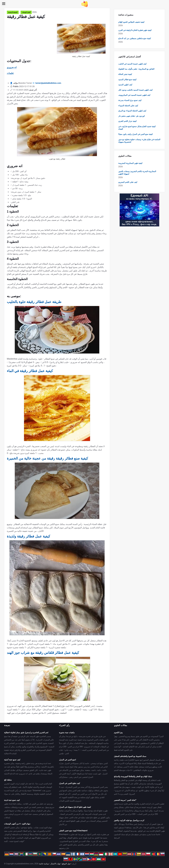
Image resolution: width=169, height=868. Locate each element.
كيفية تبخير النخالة (125, 74)
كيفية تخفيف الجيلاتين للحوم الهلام (131, 22)
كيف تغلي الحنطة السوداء (128, 106)
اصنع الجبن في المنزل (67, 760)
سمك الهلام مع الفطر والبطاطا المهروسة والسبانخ (133, 776)
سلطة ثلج (8, 780)
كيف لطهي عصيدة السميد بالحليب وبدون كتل (135, 90)
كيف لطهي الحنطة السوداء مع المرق (132, 111)
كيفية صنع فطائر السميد (127, 79)
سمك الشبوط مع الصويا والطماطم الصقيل (130, 756)
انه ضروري (12, 67)
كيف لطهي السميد (125, 85)
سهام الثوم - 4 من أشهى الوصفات (17, 824)
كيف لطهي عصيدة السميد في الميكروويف (134, 95)
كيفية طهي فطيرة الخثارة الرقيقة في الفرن (135, 30)
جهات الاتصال (56, 864)
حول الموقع (66, 864)
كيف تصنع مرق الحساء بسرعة (130, 100)
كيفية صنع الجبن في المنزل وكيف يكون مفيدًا (136, 134)
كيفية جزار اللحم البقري (127, 121)
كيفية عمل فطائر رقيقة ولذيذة (28, 536)
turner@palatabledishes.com (48, 83)
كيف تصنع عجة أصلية (12, 760)
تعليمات (10, 73)
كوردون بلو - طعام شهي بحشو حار (132, 116)
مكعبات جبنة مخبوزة (67, 733)
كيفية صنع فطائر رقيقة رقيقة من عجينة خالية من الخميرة (47, 458)
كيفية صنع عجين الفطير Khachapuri (73, 831)
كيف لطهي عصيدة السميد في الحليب (132, 64)
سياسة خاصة (44, 864)
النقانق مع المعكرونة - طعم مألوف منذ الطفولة (136, 69)
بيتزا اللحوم (118, 733)
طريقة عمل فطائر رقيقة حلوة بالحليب (34, 302)
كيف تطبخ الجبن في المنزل (70, 783)
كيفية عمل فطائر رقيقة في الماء (30, 371)
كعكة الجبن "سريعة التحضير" (125, 800)
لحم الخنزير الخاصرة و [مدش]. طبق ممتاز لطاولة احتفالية (26, 733)
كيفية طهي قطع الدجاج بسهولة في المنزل (75, 807)
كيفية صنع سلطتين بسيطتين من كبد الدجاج (135, 38)
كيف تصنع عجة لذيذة (12, 800)
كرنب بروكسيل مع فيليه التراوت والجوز (129, 820)
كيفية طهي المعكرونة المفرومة (130, 163)
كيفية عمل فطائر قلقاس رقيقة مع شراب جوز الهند (43, 653)
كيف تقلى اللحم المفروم (128, 182)
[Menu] (4, 4)
